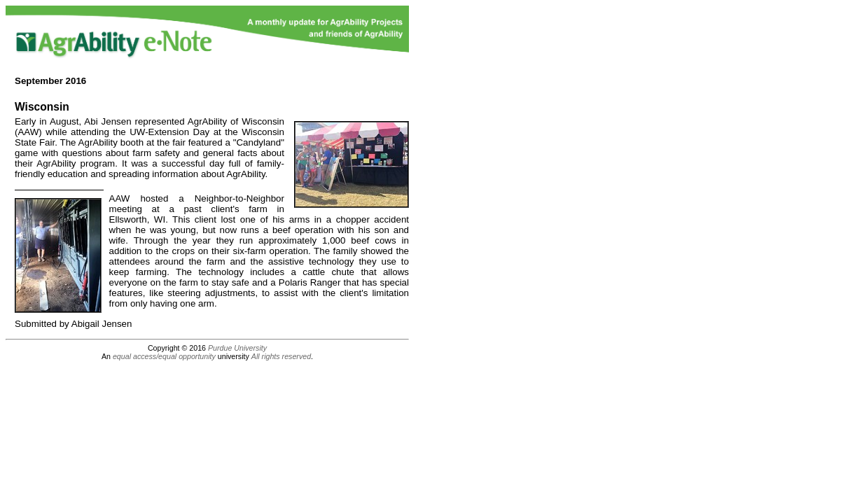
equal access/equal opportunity (164, 356)
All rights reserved (281, 356)
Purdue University (237, 348)
